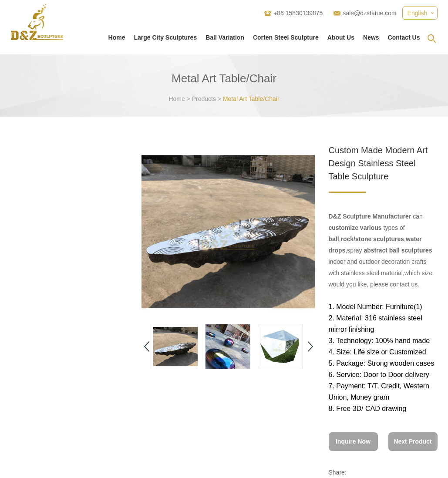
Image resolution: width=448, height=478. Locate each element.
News (371, 37)
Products (204, 99)
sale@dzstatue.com (369, 13)
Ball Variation (225, 37)
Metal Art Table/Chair (251, 99)
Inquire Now (353, 441)
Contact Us (404, 37)
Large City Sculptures (165, 37)
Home (117, 37)
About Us (341, 37)
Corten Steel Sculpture (286, 37)
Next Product (413, 441)
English (418, 13)
